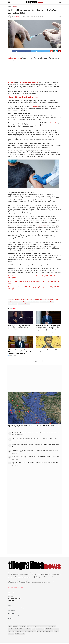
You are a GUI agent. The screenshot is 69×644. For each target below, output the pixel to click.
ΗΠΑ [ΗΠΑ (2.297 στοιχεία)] (43, 629)
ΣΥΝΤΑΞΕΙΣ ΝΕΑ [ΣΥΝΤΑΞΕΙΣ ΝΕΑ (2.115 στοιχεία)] (41, 631)
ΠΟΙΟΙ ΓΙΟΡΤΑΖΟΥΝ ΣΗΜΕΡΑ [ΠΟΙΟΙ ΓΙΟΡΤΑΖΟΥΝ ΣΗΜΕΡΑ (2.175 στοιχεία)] (29, 631)
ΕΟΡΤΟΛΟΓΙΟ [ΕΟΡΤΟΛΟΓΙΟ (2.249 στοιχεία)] (28, 629)
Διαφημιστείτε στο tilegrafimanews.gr (17, 616)
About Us (11, 605)
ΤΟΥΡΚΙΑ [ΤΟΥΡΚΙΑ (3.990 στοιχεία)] (17, 634)
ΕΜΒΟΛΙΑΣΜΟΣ (39, 300)
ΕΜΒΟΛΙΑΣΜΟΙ (30, 300)
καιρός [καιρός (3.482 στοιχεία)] (23, 634)
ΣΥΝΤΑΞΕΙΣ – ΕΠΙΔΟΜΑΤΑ (15, 598)
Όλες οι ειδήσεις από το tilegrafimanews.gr (23, 97)
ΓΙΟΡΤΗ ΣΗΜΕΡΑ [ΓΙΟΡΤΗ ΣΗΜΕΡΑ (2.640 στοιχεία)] (47, 626)
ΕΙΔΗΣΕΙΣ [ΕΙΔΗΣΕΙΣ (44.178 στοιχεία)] (11, 629)
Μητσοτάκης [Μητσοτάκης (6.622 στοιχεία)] (56, 629)
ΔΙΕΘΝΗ (10, 594)
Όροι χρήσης (12, 611)
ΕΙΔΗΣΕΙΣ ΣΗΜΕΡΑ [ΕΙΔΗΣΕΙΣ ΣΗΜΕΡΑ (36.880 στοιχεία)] (19, 629)
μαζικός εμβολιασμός (24, 304)
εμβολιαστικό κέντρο (27, 302)
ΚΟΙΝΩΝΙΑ (11, 596)
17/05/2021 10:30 (25, 17)
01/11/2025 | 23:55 (12, 331)
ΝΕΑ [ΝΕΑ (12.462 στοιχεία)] (10, 631)
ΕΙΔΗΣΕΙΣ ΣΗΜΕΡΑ (20, 300)
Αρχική (10, 7)
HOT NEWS (15, 7)
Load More (35, 361)
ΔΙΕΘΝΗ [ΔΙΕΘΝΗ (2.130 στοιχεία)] (54, 626)
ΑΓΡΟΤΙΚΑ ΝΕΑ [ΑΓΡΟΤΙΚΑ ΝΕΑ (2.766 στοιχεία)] (22, 626)
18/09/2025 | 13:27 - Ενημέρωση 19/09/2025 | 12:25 (45, 333)
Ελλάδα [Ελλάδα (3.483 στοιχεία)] (38, 629)
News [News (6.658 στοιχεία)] (10, 626)
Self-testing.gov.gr (15, 58)
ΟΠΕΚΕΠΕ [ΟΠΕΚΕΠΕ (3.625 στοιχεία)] (19, 631)
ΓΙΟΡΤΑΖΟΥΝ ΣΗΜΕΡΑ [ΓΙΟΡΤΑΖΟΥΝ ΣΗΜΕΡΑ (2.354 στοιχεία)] (36, 626)
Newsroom (16, 17)
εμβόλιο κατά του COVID (47, 302)
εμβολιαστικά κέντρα (15, 302)
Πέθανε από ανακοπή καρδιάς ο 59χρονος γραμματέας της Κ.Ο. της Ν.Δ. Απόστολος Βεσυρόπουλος (21, 352)
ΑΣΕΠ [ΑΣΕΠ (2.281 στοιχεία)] (29, 626)
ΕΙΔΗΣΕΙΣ (11, 300)
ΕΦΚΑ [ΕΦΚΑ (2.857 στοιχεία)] (34, 629)
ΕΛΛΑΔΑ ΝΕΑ (41, 17)
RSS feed (10, 619)
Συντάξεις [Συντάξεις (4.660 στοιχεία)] (11, 634)
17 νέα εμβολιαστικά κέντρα (29, 82)
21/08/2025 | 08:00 (40, 354)
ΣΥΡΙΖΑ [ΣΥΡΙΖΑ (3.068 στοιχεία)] (56, 631)
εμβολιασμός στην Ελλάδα (51, 300)
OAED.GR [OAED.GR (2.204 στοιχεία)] (15, 626)
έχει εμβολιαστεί (41, 226)
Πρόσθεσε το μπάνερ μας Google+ (17, 608)
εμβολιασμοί (51, 123)
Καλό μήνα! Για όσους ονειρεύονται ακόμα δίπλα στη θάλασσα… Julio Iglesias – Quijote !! (19, 327)
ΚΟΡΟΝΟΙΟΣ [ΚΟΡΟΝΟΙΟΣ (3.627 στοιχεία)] (48, 629)
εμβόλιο (36, 106)
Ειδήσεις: (12, 82)
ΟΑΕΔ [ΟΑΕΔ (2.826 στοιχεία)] (14, 631)
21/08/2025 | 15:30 (12, 356)
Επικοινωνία (11, 613)
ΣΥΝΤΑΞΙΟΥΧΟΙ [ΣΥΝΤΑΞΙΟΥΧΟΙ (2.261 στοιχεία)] (49, 631)
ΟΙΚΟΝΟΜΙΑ (11, 600)
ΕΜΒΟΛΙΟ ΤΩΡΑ (13, 304)
